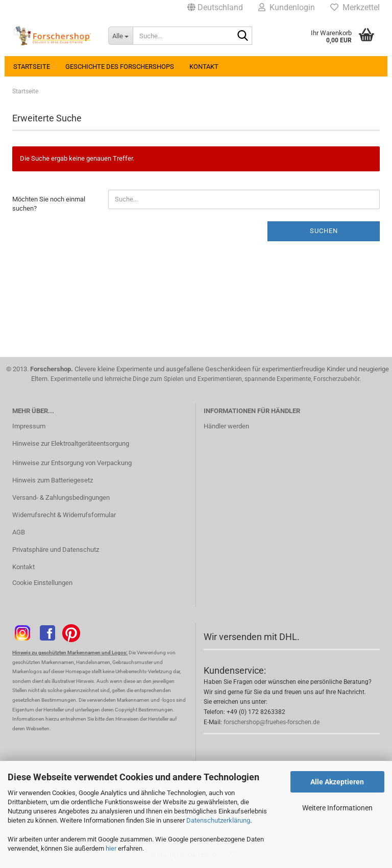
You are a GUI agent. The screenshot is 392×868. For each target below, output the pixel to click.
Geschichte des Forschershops (120, 67)
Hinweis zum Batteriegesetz (53, 480)
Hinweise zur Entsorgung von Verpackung (72, 463)
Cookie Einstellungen (42, 583)
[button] (215, 8)
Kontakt (204, 67)
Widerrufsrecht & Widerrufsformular (64, 515)
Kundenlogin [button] (287, 7)
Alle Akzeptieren (337, 782)
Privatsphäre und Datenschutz (56, 550)
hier (111, 848)
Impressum (29, 426)
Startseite (32, 67)
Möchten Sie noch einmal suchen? (49, 204)
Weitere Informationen (337, 808)
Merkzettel (355, 7)
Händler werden (226, 426)
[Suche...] (120, 36)
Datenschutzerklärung (218, 820)
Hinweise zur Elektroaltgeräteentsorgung (71, 443)
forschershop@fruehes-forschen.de (272, 722)
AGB (19, 532)
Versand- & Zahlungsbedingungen (61, 497)
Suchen (324, 231)
